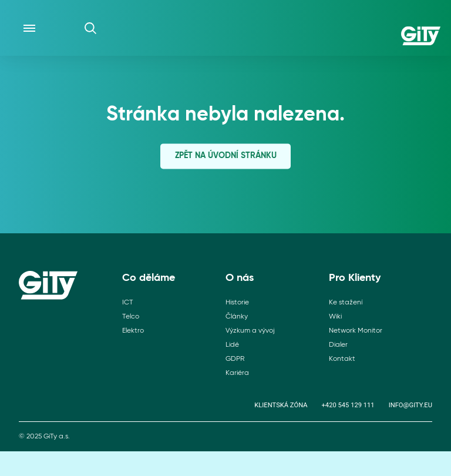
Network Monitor (356, 331)
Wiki (335, 317)
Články (237, 317)
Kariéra (237, 373)
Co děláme (149, 278)
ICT (127, 303)
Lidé (232, 345)
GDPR (235, 359)
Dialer (338, 345)
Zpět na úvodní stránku (226, 156)
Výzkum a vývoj (250, 331)
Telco (131, 317)
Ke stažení (346, 303)
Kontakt (342, 359)
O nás (240, 278)
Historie (237, 303)
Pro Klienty (355, 278)
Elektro (133, 331)
